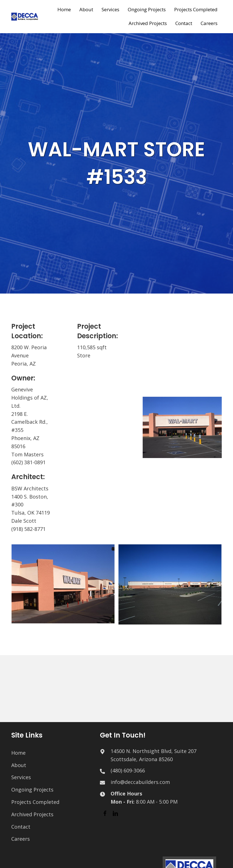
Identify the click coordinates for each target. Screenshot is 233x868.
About (19, 765)
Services (21, 777)
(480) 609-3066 (128, 770)
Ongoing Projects (32, 790)
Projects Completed (35, 802)
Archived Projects (32, 814)
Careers (21, 839)
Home (18, 753)
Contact (21, 827)
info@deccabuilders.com (140, 782)
